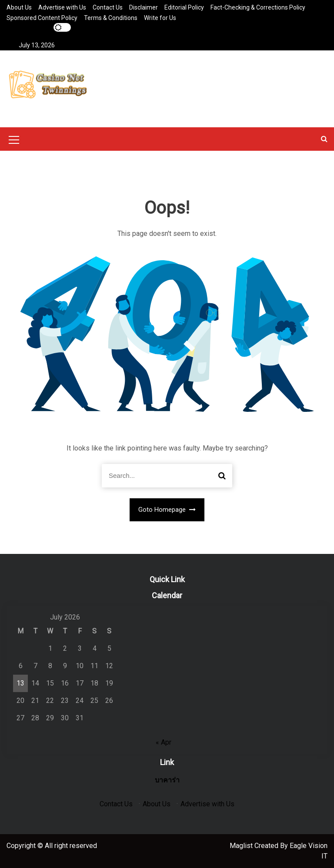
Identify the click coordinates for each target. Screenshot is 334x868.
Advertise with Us (62, 7)
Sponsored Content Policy (42, 18)
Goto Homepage (167, 510)
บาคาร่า (167, 780)
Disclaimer (144, 7)
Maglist (242, 846)
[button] (324, 139)
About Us (19, 7)
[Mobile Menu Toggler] (14, 141)
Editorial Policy (184, 7)
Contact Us (108, 7)
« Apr (164, 742)
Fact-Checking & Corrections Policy (258, 7)
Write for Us (160, 18)
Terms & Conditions (111, 18)
